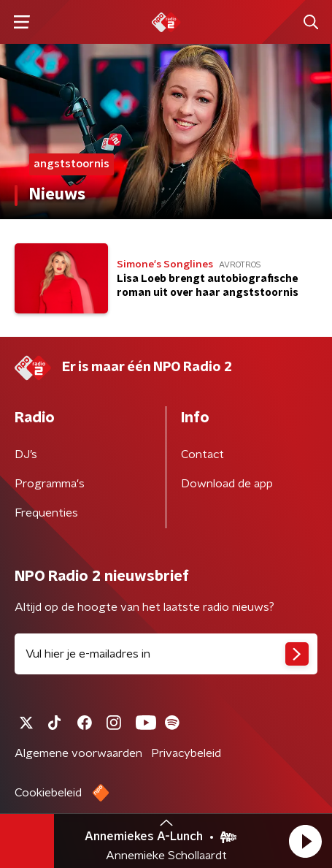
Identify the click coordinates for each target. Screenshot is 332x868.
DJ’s (26, 454)
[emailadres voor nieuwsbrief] (166, 654)
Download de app (227, 484)
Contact (202, 454)
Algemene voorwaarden (78, 753)
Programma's (50, 484)
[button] (305, 841)
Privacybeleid (186, 753)
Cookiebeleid (48, 793)
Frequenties (46, 513)
